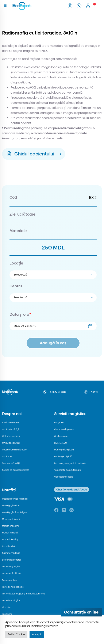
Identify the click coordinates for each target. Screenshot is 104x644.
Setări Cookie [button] (16, 634)
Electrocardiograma (64, 429)
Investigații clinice (11, 506)
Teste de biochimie (11, 573)
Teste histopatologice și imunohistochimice (24, 594)
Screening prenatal (11, 560)
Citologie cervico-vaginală (15, 499)
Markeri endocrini (10, 526)
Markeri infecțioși (10, 539)
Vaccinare (7, 614)
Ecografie (59, 423)
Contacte (7, 456)
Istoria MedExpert (11, 423)
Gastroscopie (61, 436)
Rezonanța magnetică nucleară (70, 463)
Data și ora (20, 314)
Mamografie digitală (64, 450)
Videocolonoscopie (64, 477)
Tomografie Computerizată (68, 470)
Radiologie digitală (63, 456)
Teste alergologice (11, 567)
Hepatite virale (9, 546)
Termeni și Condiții (11, 463)
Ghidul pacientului (11, 443)
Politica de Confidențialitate (16, 470)
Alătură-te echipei (11, 436)
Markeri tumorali (10, 533)
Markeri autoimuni (11, 519)
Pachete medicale (11, 553)
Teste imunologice (11, 600)
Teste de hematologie (13, 587)
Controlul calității (10, 429)
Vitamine (7, 607)
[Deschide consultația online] (81, 612)
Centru (16, 286)
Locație (16, 263)
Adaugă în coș (53, 343)
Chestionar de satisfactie (14, 450)
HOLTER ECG (61, 443)
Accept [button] (37, 634)
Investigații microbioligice (14, 512)
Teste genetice (9, 580)
